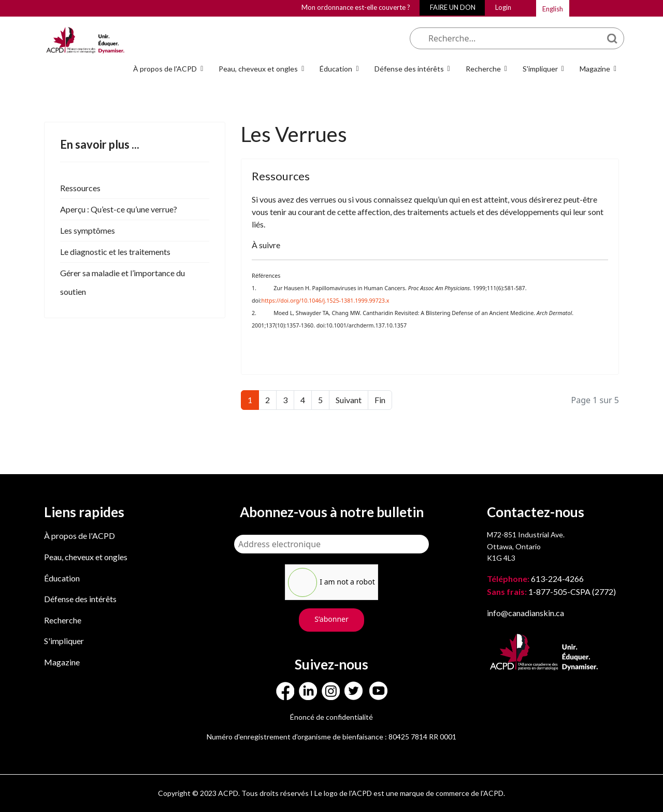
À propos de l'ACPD (165, 69)
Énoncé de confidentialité (331, 717)
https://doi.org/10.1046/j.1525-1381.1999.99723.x (326, 301)
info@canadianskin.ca (525, 613)
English (553, 9)
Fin (380, 400)
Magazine (595, 69)
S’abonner (331, 619)
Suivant (349, 400)
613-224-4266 (536, 579)
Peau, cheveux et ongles (258, 69)
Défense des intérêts (409, 69)
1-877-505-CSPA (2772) (551, 592)
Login (503, 7)
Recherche (483, 69)
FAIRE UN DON (453, 7)
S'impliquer (540, 69)
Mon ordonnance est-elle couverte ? (356, 7)
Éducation (336, 69)
